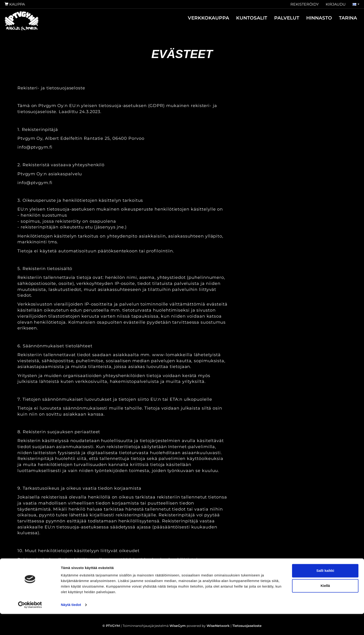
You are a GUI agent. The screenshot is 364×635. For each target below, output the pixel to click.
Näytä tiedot (71, 626)
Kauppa (15, 4)
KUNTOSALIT (252, 18)
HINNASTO (319, 18)
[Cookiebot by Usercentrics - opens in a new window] (30, 626)
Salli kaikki (325, 592)
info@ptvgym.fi (35, 147)
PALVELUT (287, 18)
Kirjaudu (336, 4)
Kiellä (325, 607)
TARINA (348, 18)
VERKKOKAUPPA (208, 18)
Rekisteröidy (305, 4)
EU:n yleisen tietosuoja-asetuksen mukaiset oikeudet (78, 572)
